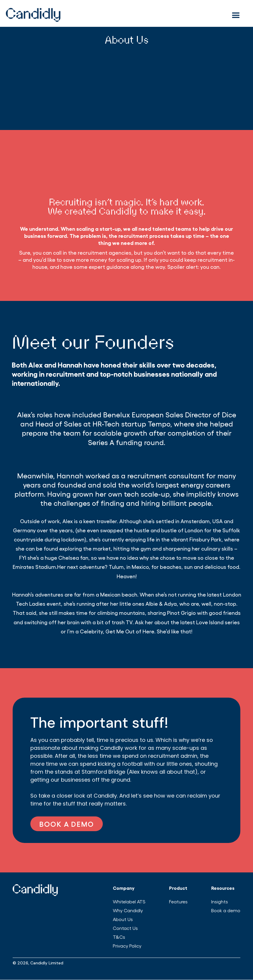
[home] (111, 15)
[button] (237, 15)
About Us (123, 919)
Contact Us (125, 928)
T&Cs (119, 937)
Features (178, 901)
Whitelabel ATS (129, 901)
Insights (220, 901)
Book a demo (226, 910)
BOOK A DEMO (67, 824)
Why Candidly (128, 910)
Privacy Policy (127, 946)
